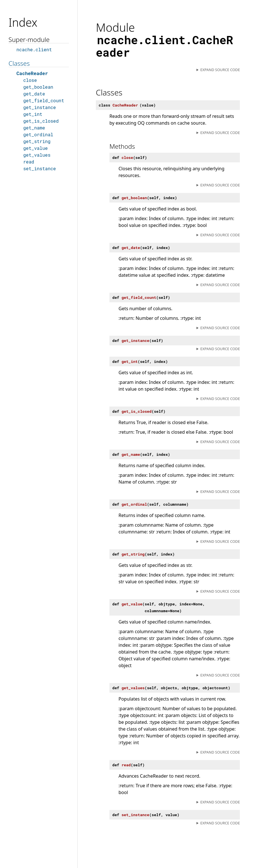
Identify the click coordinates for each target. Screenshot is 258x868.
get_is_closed (41, 121)
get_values (37, 155)
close (30, 80)
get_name (34, 128)
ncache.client (34, 49)
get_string (37, 141)
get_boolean (38, 87)
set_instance (40, 168)
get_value (35, 148)
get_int (33, 114)
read (29, 162)
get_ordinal (38, 134)
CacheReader (32, 73)
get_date (34, 94)
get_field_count (44, 100)
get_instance (40, 107)
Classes (19, 63)
